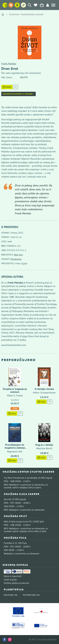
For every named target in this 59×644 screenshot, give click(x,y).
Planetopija (16, 259)
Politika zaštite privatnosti (16, 583)
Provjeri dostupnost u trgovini (18, 94)
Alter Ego (18, 255)
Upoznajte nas (11, 595)
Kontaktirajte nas (31, 595)
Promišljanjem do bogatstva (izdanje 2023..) (15, 448)
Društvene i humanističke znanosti (26, 14)
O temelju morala (44, 389)
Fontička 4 (9, 543)
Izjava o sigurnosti (13, 576)
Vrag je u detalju (44, 445)
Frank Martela (9, 64)
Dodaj (7, 87)
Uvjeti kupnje (10, 580)
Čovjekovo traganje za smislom (15, 390)
